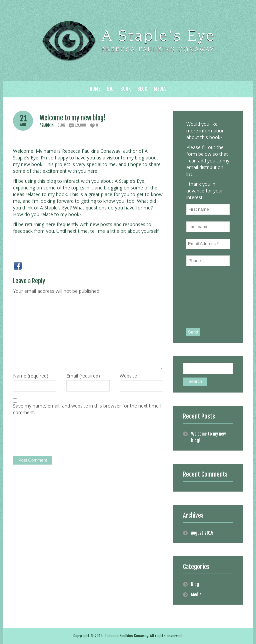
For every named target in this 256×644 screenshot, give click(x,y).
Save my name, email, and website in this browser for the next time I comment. (87, 409)
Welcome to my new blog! (73, 118)
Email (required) (83, 376)
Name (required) (31, 376)
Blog (61, 125)
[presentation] (64, 437)
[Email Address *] (208, 244)
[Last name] (208, 227)
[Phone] (208, 261)
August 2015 (202, 533)
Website (128, 376)
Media (196, 595)
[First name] (208, 209)
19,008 (80, 125)
